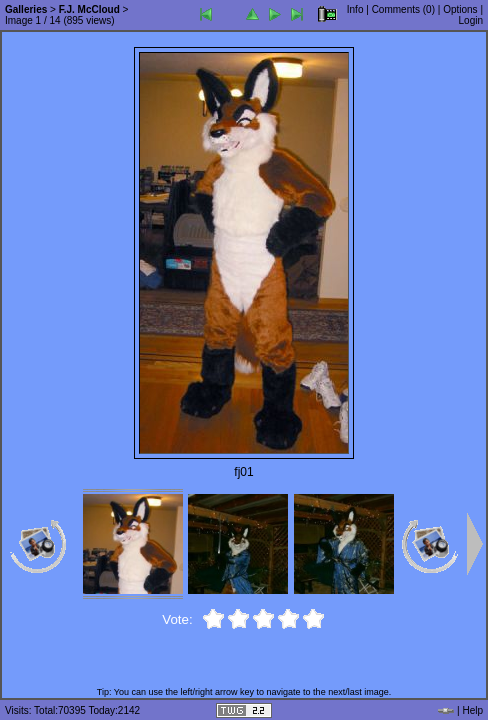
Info (355, 9)
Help (472, 710)
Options (460, 9)
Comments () (403, 9)
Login (471, 20)
